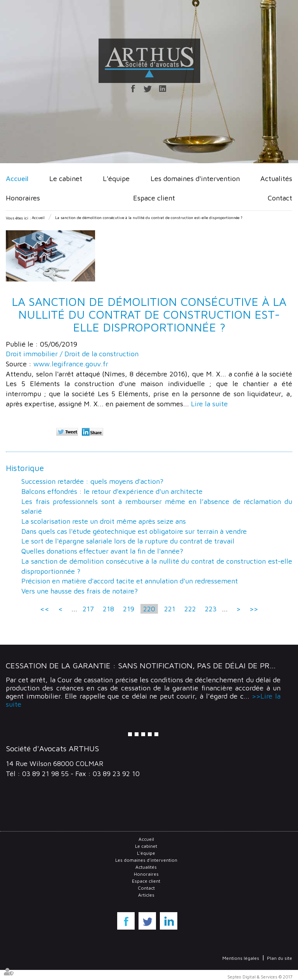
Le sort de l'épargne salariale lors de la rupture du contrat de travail (128, 541)
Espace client (154, 198)
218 (108, 609)
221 (170, 609)
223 (211, 609)
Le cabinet (66, 179)
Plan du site (280, 958)
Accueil (17, 179)
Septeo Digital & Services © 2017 (260, 977)
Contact (280, 198)
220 (149, 609)
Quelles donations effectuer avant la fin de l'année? (102, 551)
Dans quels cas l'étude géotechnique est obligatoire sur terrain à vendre (134, 531)
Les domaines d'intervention (195, 179)
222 (190, 609)
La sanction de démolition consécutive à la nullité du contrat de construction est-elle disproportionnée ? (149, 217)
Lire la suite (209, 404)
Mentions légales (241, 958)
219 (129, 609)
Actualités (276, 179)
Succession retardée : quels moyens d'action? (92, 481)
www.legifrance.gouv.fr (71, 364)
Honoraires (23, 198)
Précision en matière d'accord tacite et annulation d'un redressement (130, 581)
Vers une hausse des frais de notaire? (80, 591)
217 (88, 609)
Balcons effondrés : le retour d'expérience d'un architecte (112, 491)
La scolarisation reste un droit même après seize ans (104, 521)
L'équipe (116, 179)
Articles (146, 895)
